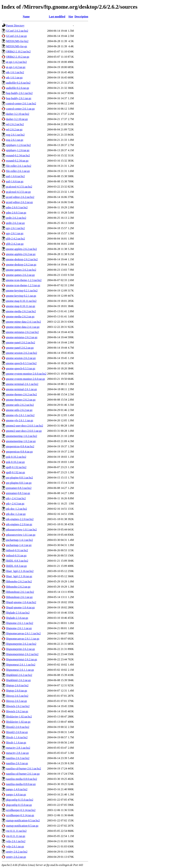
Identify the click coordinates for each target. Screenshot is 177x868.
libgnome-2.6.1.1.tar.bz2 (20, 623)
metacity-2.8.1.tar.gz (17, 753)
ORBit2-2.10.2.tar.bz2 (18, 52)
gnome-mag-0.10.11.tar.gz (21, 306)
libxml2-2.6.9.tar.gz (17, 732)
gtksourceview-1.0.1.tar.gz (21, 535)
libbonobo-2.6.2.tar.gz (18, 587)
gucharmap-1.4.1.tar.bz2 (20, 540)
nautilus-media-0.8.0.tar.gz (21, 784)
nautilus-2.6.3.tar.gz (17, 763)
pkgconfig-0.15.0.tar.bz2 (20, 800)
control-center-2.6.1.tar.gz (20, 109)
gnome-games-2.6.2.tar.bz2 (21, 270)
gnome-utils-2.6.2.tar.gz (19, 410)
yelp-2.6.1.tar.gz (15, 846)
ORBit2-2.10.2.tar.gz (18, 57)
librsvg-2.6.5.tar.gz (17, 701)
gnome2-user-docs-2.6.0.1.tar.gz (24, 431)
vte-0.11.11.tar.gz (16, 836)
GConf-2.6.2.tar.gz (16, 36)
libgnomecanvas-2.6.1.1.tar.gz (23, 639)
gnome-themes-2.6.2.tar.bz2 (22, 394)
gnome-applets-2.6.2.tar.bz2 (22, 249)
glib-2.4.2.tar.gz (15, 244)
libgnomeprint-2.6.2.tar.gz (20, 649)
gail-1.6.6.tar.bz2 (15, 176)
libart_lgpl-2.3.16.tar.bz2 (20, 571)
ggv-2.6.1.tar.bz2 (15, 228)
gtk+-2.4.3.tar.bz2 (16, 498)
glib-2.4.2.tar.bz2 (15, 239)
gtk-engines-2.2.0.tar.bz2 (20, 519)
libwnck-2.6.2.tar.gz (17, 711)
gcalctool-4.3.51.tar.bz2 (19, 187)
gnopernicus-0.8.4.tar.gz (19, 452)
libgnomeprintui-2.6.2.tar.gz (22, 659)
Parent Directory (15, 26)
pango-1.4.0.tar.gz (16, 794)
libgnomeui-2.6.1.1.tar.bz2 (21, 665)
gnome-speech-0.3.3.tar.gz (21, 368)
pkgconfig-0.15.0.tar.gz (19, 805)
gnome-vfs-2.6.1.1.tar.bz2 (20, 415)
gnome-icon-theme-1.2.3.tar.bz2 (24, 280)
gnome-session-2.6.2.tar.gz (21, 358)
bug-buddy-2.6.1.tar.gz (19, 98)
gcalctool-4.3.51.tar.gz (18, 192)
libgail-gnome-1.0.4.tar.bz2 (21, 602)
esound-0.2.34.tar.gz (17, 161)
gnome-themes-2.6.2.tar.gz (21, 400)
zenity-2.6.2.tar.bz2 (17, 852)
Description (81, 17)
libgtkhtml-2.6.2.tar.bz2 (19, 675)
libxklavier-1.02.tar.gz (18, 722)
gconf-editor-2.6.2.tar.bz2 (20, 197)
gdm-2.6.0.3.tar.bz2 (17, 207)
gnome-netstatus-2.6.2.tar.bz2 (22, 332)
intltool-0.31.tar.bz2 (17, 550)
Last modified (57, 17)
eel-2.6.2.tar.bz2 (15, 124)
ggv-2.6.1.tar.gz (15, 233)
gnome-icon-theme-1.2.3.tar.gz (23, 285)
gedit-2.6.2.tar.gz (15, 223)
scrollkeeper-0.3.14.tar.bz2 (21, 810)
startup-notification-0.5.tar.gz (22, 826)
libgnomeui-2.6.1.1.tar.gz (20, 670)
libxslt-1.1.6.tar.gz (16, 743)
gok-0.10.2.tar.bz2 (16, 457)
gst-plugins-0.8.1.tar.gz (19, 483)
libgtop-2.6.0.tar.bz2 (17, 685)
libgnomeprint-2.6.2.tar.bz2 (21, 644)
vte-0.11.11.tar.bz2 (16, 831)
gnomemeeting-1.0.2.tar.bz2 (22, 436)
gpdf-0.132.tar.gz (16, 472)
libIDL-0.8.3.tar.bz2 (17, 561)
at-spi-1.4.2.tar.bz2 (16, 62)
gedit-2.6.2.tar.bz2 (16, 218)
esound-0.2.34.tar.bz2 (18, 155)
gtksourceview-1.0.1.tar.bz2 (21, 530)
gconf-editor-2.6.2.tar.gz (19, 202)
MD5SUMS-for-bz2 (17, 41)
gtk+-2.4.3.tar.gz (15, 504)
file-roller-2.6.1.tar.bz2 (19, 166)
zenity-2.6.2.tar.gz (16, 857)
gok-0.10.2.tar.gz (15, 462)
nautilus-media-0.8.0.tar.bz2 (22, 779)
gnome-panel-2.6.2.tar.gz (20, 348)
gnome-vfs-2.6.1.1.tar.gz (20, 420)
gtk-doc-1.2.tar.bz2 (17, 509)
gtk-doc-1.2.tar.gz (16, 514)
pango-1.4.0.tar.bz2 (17, 789)
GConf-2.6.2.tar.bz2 (17, 31)
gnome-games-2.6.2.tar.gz (20, 275)
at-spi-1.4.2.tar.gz (16, 67)
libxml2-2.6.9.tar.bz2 (18, 727)
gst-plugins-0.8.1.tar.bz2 (20, 478)
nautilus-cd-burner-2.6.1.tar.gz (23, 774)
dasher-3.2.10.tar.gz (17, 119)
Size (71, 17)
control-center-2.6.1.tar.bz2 (21, 103)
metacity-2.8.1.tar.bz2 (18, 748)
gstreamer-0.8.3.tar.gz (18, 493)
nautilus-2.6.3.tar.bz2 (18, 758)
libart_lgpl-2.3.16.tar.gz (19, 576)
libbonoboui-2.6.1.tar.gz (19, 597)
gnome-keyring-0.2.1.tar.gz (21, 296)
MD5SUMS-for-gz (17, 46)
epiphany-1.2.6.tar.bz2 (18, 145)
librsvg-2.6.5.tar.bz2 (17, 696)
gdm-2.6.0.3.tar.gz (16, 213)
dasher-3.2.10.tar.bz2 (18, 114)
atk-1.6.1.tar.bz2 (15, 72)
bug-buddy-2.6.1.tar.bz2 (19, 93)
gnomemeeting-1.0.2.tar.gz (21, 441)
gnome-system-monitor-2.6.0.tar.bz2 (26, 374)
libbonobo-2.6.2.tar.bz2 (19, 581)
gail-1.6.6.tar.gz (15, 181)
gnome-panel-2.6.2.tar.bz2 (21, 342)
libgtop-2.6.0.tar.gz (17, 691)
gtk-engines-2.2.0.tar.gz (19, 524)
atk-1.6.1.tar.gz (14, 77)
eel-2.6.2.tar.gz (14, 129)
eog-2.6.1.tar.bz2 (15, 135)
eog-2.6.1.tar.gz (15, 140)
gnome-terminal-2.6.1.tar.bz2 (22, 384)
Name (26, 17)
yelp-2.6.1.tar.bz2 (16, 841)
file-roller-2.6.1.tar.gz (18, 171)
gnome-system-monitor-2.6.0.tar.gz (25, 379)
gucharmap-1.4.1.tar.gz (19, 545)
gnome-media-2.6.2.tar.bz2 (21, 311)
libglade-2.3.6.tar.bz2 (18, 613)
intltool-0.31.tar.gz (16, 555)
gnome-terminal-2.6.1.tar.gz (22, 389)
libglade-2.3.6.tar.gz (17, 618)
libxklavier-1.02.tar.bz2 (19, 717)
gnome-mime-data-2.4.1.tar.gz (23, 327)
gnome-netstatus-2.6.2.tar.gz (22, 337)
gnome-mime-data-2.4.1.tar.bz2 (24, 322)
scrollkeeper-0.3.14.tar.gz (20, 815)
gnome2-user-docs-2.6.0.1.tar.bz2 (25, 426)
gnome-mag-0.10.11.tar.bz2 (21, 301)
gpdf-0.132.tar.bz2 (16, 467)
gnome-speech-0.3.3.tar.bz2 (21, 363)
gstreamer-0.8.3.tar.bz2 (19, 488)
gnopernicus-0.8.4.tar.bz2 (20, 446)
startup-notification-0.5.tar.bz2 (23, 820)
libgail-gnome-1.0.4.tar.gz (20, 607)
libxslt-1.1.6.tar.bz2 (17, 737)
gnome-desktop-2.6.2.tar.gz (21, 265)
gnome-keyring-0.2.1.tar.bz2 (22, 291)
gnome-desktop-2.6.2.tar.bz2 (22, 259)
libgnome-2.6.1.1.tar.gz (19, 628)
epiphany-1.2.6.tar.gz (18, 150)
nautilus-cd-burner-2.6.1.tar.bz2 (24, 769)
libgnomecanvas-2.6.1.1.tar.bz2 (23, 633)
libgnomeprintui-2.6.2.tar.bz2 (22, 654)
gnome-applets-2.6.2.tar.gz (21, 254)
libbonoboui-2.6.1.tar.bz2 (20, 592)
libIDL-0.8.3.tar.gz (16, 566)
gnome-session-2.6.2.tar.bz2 (22, 353)
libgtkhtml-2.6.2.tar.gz (18, 680)
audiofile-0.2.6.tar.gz (18, 88)
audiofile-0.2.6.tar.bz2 (18, 83)
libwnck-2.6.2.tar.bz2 (18, 706)
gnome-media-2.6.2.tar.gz (20, 316)
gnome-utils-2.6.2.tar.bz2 (20, 405)
